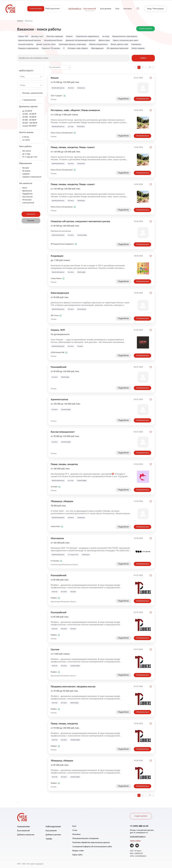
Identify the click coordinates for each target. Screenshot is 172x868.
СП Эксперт (55, 561)
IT (64, 48)
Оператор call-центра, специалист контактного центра (80, 221)
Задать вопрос (135, 841)
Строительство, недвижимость (88, 36)
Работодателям (53, 9)
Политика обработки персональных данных (91, 843)
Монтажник (57, 538)
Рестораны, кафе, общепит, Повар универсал (75, 110)
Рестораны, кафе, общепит (78, 48)
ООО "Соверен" (57, 96)
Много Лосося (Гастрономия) (62, 133)
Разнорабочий (59, 367)
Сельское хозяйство (26, 44)
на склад (106, 36)
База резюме (51, 831)
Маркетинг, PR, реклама (51, 48)
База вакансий (23, 831)
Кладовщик (57, 256)
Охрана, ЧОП (23, 36)
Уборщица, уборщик (62, 501)
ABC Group (55, 316)
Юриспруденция (97, 48)
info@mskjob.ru (75, 9)
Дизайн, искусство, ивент (46, 44)
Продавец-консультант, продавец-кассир (73, 686)
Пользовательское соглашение (86, 839)
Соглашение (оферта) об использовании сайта (92, 847)
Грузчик (55, 649)
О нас (75, 830)
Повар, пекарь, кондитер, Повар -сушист (73, 147)
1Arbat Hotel (55, 527)
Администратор (59, 399)
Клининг (69, 36)
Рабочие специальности (98, 44)
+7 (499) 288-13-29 (139, 826)
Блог (74, 826)
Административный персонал (30, 40)
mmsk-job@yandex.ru (138, 837)
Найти (143, 58)
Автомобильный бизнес (53, 40)
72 (150, 67)
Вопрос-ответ (78, 851)
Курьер (55, 78)
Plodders (54, 598)
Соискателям (36, 9)
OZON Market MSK (58, 353)
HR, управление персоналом (118, 48)
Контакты (76, 834)
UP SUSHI (54, 487)
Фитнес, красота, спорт (119, 44)
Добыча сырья (104, 40)
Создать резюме (146, 29)
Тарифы (49, 839)
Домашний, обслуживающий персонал (81, 40)
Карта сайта (77, 855)
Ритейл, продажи (138, 48)
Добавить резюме (53, 835)
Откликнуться (142, 99)
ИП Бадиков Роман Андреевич (62, 244)
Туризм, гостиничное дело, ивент (126, 40)
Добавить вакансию (26, 835)
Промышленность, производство (125, 36)
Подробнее (123, 99)
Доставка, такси (37, 36)
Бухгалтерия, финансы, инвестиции (72, 44)
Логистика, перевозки (55, 36)
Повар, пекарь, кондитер (64, 464)
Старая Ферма (56, 278)
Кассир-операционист (63, 432)
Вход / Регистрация (155, 9)
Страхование (136, 44)
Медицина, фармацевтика (28, 48)
